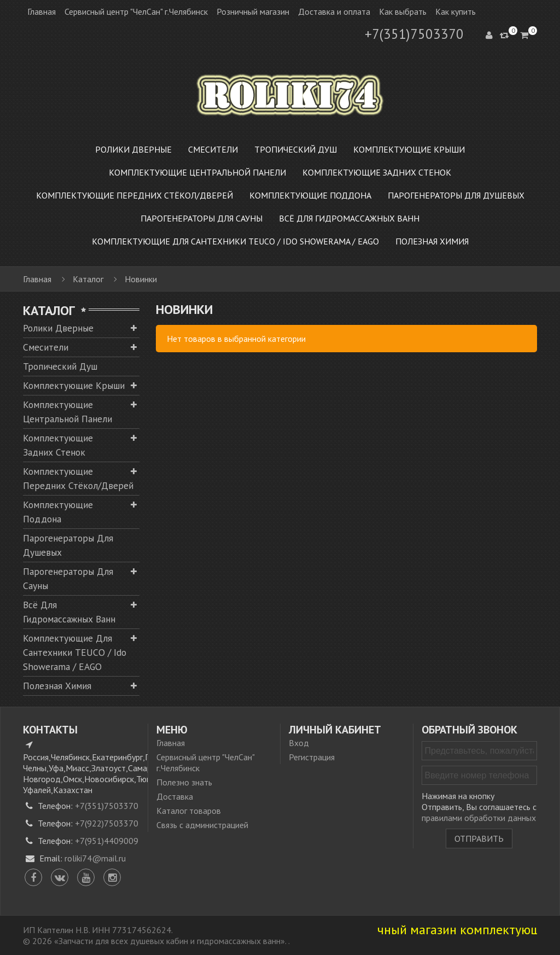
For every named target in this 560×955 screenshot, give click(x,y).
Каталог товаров (189, 811)
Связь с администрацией (202, 825)
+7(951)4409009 (107, 841)
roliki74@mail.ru (95, 858)
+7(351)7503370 (414, 34)
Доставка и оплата (334, 11)
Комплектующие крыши (74, 385)
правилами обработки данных (479, 818)
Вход (299, 743)
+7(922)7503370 (107, 823)
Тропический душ (60, 366)
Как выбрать (403, 11)
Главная (42, 11)
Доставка (175, 796)
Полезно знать (184, 782)
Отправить (479, 838)
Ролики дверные (58, 328)
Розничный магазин (253, 11)
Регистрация (312, 757)
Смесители (46, 347)
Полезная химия (57, 686)
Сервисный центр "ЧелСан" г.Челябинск (136, 11)
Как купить (456, 11)
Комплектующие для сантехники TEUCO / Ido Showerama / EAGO (75, 652)
